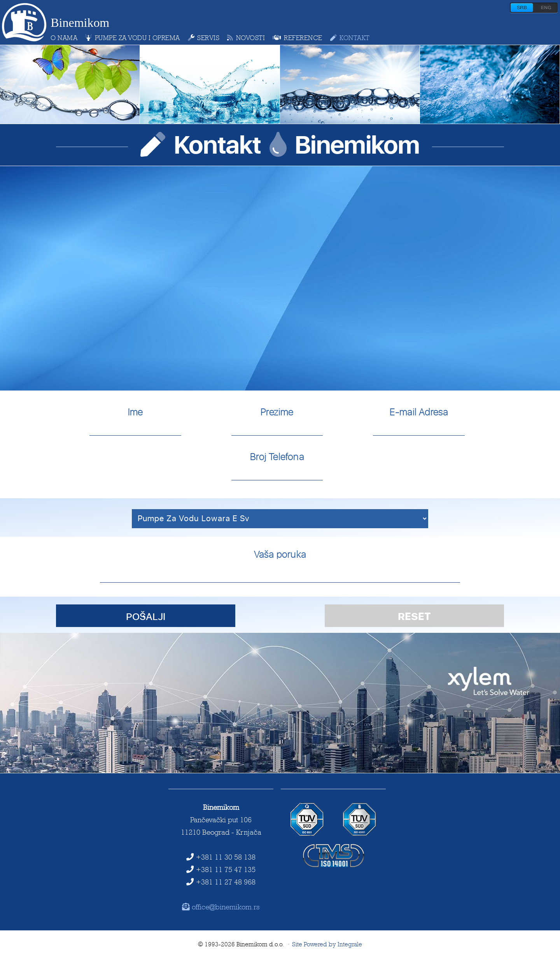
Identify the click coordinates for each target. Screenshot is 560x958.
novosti (246, 38)
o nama (64, 38)
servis (204, 38)
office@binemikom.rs (221, 907)
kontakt (350, 38)
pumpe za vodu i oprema (133, 38)
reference (297, 38)
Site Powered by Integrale (327, 944)
